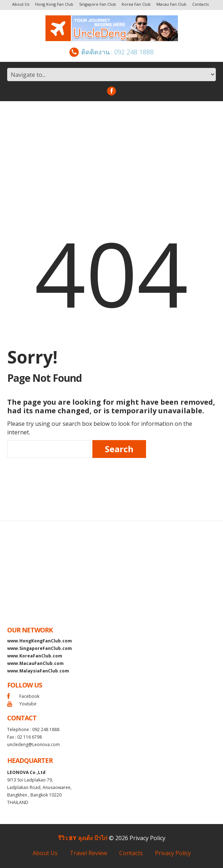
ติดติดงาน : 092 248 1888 (111, 52)
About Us (21, 4)
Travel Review (88, 853)
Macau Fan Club (171, 4)
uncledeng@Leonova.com (33, 744)
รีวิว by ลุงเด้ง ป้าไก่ (83, 838)
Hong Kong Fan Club (54, 4)
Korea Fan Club (136, 4)
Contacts (200, 4)
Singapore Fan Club (98, 4)
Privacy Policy (147, 838)
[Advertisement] (111, 155)
